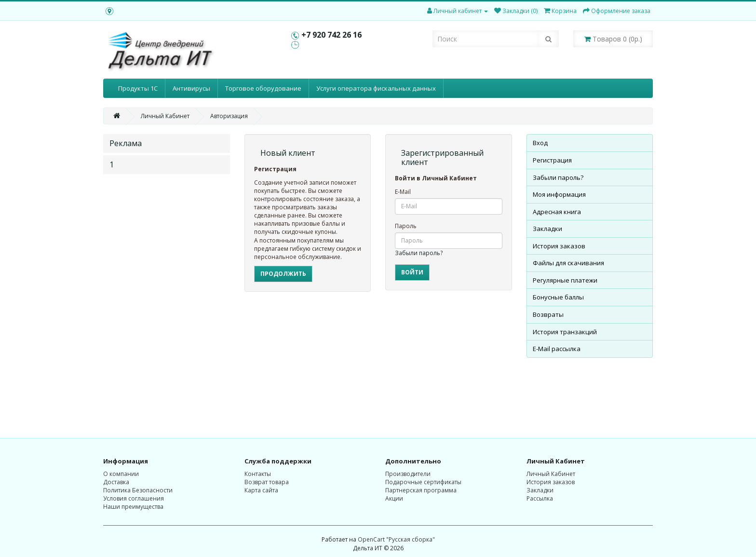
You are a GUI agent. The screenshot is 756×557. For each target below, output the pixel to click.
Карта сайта (261, 490)
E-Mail (403, 192)
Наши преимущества (133, 507)
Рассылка (540, 498)
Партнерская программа (421, 490)
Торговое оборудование (263, 88)
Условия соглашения (134, 498)
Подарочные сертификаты (423, 482)
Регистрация (552, 160)
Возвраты (548, 314)
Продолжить (283, 274)
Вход (540, 143)
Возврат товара (267, 482)
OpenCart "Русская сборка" (396, 539)
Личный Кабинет (165, 116)
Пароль (406, 226)
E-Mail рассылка (557, 349)
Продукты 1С (138, 88)
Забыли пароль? (419, 253)
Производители (408, 474)
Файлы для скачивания (568, 263)
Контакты (258, 474)
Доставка (116, 482)
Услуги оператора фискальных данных (376, 88)
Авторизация (229, 116)
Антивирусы (191, 88)
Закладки (547, 229)
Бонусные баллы (558, 297)
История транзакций (565, 332)
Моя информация (559, 194)
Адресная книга (557, 212)
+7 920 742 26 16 (331, 35)
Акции (394, 498)
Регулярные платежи (565, 280)
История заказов (559, 246)
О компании (121, 474)
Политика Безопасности (138, 490)
